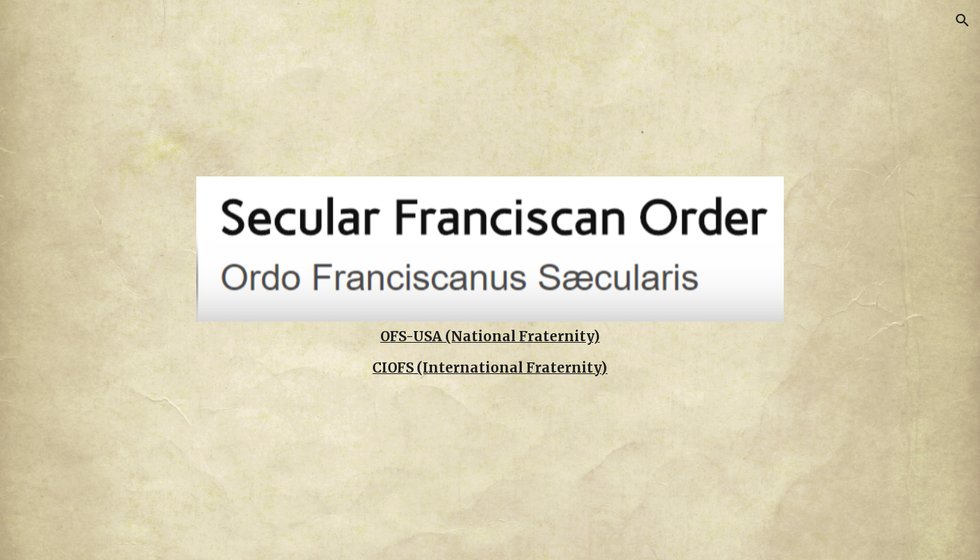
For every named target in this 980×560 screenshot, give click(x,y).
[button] (962, 20)
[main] (490, 337)
